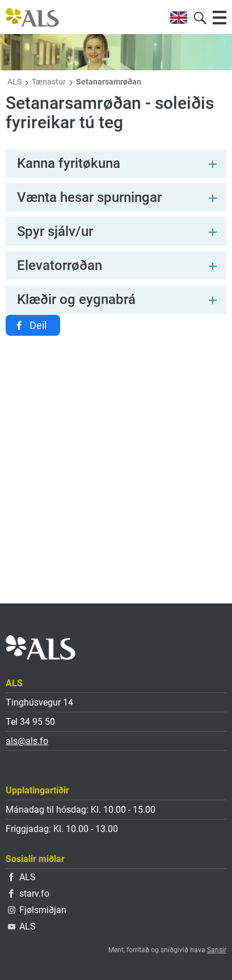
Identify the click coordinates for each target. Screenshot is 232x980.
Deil (38, 325)
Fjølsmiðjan (37, 910)
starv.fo (29, 894)
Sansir (217, 950)
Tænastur (49, 82)
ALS (14, 82)
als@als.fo (27, 741)
